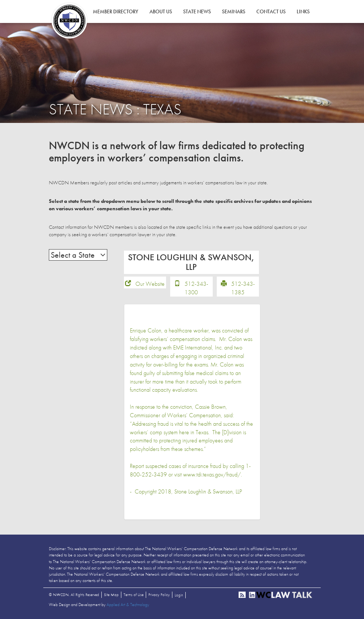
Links (303, 11)
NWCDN (69, 21)
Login (179, 595)
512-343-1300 (196, 288)
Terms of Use (134, 595)
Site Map (111, 595)
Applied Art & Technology (128, 605)
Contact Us (271, 11)
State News (197, 11)
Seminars (234, 11)
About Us (161, 11)
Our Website (150, 284)
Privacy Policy (159, 595)
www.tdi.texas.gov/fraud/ (212, 474)
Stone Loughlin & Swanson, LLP (208, 491)
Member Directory (116, 11)
